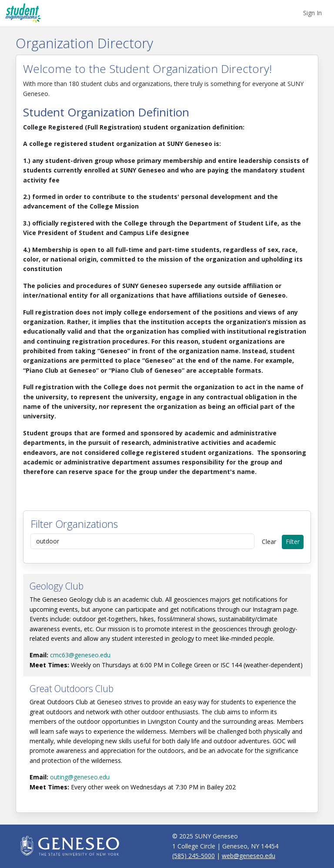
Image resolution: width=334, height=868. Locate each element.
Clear (269, 542)
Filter (293, 542)
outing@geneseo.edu (80, 777)
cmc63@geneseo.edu (80, 655)
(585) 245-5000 (194, 856)
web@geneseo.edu (249, 856)
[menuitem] (312, 13)
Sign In (312, 13)
